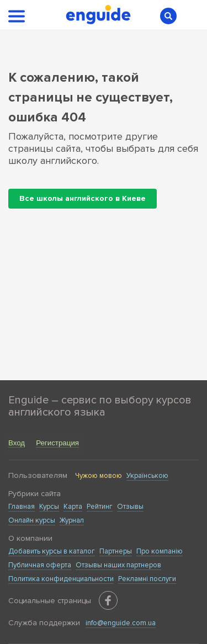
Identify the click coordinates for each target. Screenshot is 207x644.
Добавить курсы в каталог (52, 551)
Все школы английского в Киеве (83, 198)
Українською (147, 476)
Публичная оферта (40, 565)
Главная (22, 507)
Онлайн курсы (32, 520)
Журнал (72, 520)
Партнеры (116, 551)
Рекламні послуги (147, 579)
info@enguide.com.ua (121, 623)
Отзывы (130, 507)
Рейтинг (100, 507)
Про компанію (160, 551)
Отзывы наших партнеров (118, 565)
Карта (73, 507)
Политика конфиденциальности (61, 579)
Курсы (49, 507)
